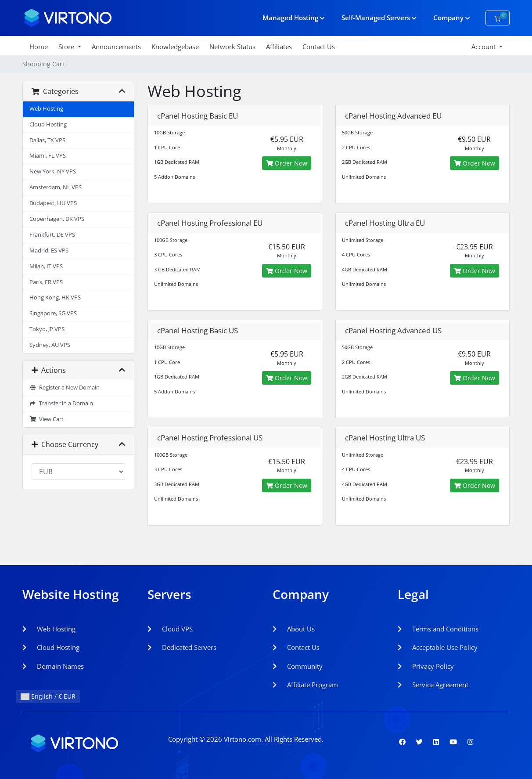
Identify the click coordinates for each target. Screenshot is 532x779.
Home (39, 47)
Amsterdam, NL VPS (56, 187)
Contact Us (319, 47)
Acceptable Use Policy (438, 647)
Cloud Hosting (48, 124)
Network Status (232, 47)
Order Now (287, 163)
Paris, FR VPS (46, 282)
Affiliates (279, 47)
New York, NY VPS (53, 171)
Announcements (116, 47)
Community (298, 666)
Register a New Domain (65, 388)
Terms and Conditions (438, 629)
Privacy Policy (426, 666)
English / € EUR (48, 696)
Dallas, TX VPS (47, 140)
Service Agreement (433, 685)
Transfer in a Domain (61, 403)
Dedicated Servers (182, 647)
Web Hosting (46, 109)
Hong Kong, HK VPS (55, 298)
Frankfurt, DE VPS (52, 235)
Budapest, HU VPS (53, 203)
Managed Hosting (294, 18)
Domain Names (53, 666)
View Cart (47, 419)
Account (484, 47)
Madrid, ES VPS (49, 251)
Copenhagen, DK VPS (57, 219)
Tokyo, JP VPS (47, 329)
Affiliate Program (305, 685)
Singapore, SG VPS (53, 313)
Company (452, 18)
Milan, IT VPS (46, 266)
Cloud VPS (170, 629)
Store (67, 47)
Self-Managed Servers (379, 18)
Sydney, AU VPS (50, 345)
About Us (294, 629)
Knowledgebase (175, 47)
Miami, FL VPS (48, 156)
